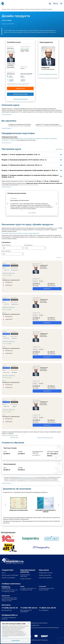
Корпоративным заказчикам (25, 575)
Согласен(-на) (16, 640)
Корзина (50, 4)
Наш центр (44, 570)
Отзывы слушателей (45, 575)
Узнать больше (6, 115)
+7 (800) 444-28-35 (47, 608)
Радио (22, 586)
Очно (35, 281)
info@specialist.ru (10, 615)
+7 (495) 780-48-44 (23, 85)
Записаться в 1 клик (20, 94)
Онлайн (41, 281)
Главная (4, 9)
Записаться (20, 88)
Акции (4, 573)
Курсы (9, 9)
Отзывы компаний (26, 579)
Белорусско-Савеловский (11, 280)
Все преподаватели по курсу (48, 74)
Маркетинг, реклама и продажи (44, 9)
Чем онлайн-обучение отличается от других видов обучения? (20, 233)
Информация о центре (46, 573)
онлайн (55, 228)
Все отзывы (32, 213)
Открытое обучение (9, 273)
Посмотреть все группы (20, 99)
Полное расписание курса (45, 438)
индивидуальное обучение (28, 477)
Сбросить (59, 257)
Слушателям (7, 570)
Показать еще (14, 437)
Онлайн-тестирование (8, 578)
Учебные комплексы (11, 584)
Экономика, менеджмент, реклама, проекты (23, 9)
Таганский (42, 586)
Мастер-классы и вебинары (10, 575)
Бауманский (6, 596)
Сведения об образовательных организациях (34, 623)
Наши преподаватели (45, 578)
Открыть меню (61, 4)
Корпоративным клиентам (28, 571)
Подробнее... (6, 637)
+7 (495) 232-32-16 (10, 608)
